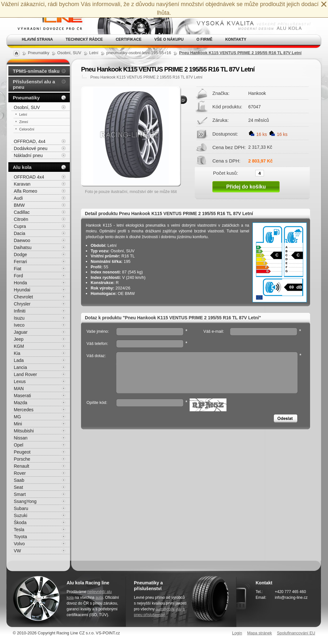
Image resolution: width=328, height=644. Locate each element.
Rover (20, 473)
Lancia (20, 367)
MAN (19, 389)
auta (99, 598)
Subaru (21, 508)
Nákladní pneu (28, 155)
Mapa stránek (259, 633)
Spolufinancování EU (296, 633)
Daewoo (22, 240)
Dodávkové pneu (31, 148)
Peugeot (22, 452)
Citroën (21, 219)
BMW (19, 205)
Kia (17, 353)
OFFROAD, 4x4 (30, 141)
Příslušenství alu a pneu (34, 84)
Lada (19, 360)
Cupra (20, 226)
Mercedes (24, 410)
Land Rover (25, 374)
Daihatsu (23, 247)
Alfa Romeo (25, 191)
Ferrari (20, 262)
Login (237, 633)
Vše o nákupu (169, 39)
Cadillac (22, 212)
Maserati (22, 396)
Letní (23, 114)
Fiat (17, 269)
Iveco (19, 325)
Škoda (20, 523)
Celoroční (27, 129)
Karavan (22, 184)
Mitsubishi (24, 431)
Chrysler (22, 304)
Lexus (20, 381)
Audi (18, 198)
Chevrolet (23, 297)
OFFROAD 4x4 (29, 177)
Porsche (22, 459)
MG (17, 417)
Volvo (19, 544)
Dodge (20, 255)
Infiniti (20, 311)
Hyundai (22, 290)
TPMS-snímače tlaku (36, 71)
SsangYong (25, 501)
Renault (21, 466)
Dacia (20, 233)
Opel (19, 445)
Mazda (20, 403)
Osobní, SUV (27, 107)
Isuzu (19, 318)
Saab (19, 480)
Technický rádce (84, 39)
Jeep (19, 339)
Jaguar (21, 332)
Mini (18, 424)
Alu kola (22, 167)
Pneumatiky (26, 98)
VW (17, 551)
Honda (20, 283)
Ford (18, 276)
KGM (19, 346)
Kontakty (236, 39)
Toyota (20, 537)
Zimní (24, 122)
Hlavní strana (37, 39)
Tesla (19, 530)
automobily (165, 609)
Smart (20, 494)
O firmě (204, 39)
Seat (18, 487)
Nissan (21, 438)
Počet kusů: (225, 173)
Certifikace (129, 39)
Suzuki (20, 515)
